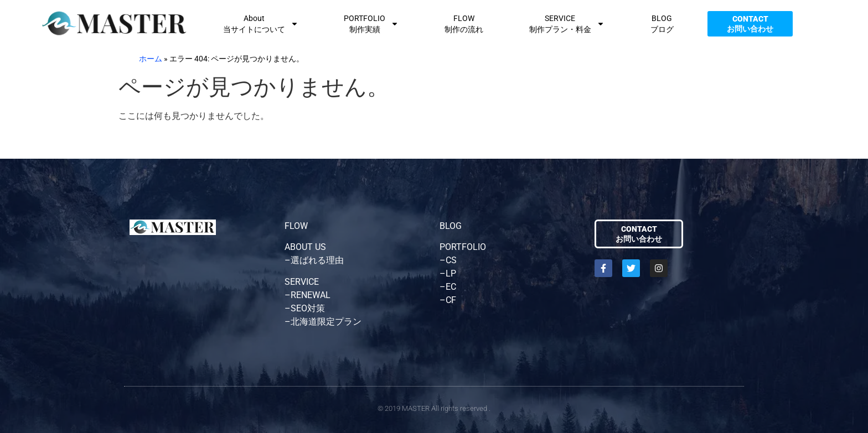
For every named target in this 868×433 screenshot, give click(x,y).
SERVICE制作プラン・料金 (567, 24)
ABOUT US (305, 247)
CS (451, 260)
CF (451, 300)
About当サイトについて (261, 24)
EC (451, 287)
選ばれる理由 (317, 260)
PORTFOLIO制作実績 (371, 24)
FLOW (296, 226)
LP (451, 273)
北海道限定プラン (326, 322)
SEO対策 (308, 308)
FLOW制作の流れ (464, 24)
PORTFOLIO (463, 247)
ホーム (151, 59)
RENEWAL (311, 295)
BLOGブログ (662, 24)
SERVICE (302, 282)
